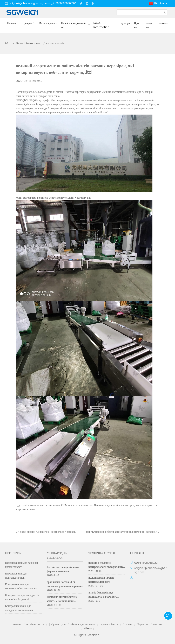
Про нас (136, 25)
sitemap (90, 628)
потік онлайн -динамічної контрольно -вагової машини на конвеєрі (47, 532)
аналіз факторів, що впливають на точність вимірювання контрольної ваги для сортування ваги (105, 599)
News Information (101, 25)
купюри (125, 23)
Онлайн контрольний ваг (73, 25)
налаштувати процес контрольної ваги (101, 580)
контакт (163, 23)
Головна (12, 23)
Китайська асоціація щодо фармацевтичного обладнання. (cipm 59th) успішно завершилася (63, 573)
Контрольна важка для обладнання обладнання (19, 608)
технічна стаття (35, 624)
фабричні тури (57, 624)
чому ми (149, 25)
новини (17, 624)
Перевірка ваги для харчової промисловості (22, 565)
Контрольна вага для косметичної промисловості (21, 586)
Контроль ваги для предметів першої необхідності (22, 597)
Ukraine (161, 3)
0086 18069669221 (66, 3)
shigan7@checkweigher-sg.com (29, 3)
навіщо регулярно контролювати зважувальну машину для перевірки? (106, 567)
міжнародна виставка (83, 624)
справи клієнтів (55, 43)
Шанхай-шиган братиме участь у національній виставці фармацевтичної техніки (63, 603)
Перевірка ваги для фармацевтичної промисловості (16, 576)
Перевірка (26, 23)
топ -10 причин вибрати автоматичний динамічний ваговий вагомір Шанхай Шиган (120, 532)
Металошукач (47, 23)
